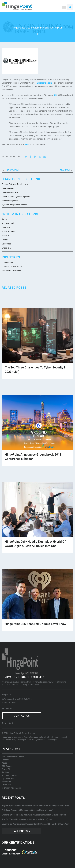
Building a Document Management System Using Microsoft (27, 810)
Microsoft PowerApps (11, 788)
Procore (5, 240)
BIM (55, 95)
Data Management (10, 192)
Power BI (6, 236)
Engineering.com (44, 83)
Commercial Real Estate (12, 267)
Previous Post (12, 170)
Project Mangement (10, 201)
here (27, 144)
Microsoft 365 (8, 223)
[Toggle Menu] (64, 7)
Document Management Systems (16, 197)
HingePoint (13, 733)
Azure (4, 219)
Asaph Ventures (31, 737)
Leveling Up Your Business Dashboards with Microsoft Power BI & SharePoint (35, 824)
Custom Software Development (15, 184)
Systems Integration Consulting (15, 205)
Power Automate (9, 232)
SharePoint (7, 248)
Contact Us (22, 716)
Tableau (5, 772)
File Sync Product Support (13, 757)
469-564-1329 (8, 709)
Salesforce (6, 244)
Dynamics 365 (8, 779)
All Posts (21, 831)
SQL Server (7, 766)
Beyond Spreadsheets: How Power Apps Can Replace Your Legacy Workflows (36, 806)
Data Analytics (8, 188)
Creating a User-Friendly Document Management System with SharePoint (34, 815)
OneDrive (6, 227)
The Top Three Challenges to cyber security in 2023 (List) (27, 819)
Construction (7, 262)
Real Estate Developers (12, 271)
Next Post (65, 170)
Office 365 (6, 785)
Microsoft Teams (9, 775)
